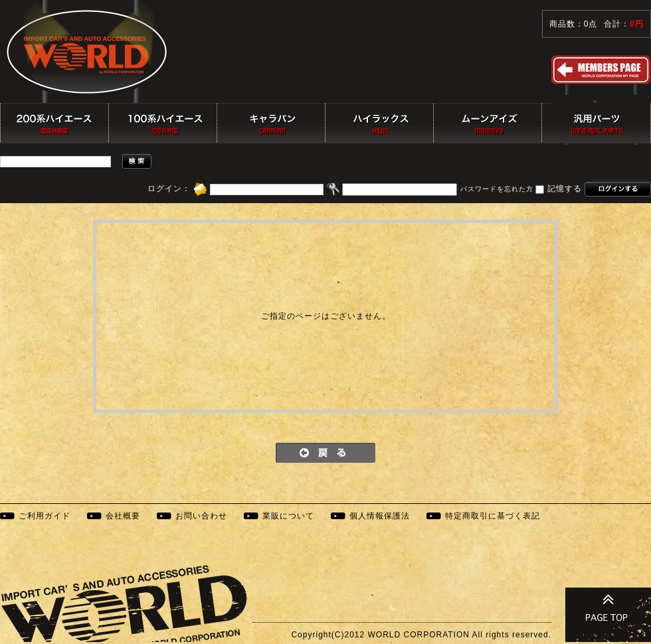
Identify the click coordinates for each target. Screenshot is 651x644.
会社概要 (123, 516)
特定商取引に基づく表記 (493, 516)
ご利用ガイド (45, 516)
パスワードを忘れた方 (497, 190)
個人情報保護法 (380, 516)
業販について (288, 516)
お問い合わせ (201, 516)
